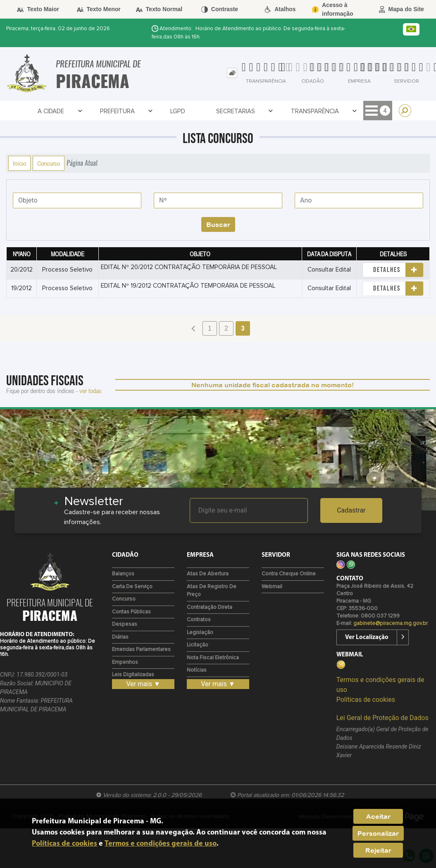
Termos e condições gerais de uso (161, 844)
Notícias (197, 670)
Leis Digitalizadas (133, 675)
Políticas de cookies (366, 700)
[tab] (232, 73)
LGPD (147, 111)
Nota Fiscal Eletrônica (213, 658)
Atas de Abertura (208, 574)
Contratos (332, 111)
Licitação (198, 645)
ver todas (91, 391)
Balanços (123, 574)
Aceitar (378, 816)
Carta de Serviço (132, 587)
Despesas (125, 624)
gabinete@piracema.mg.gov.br (391, 624)
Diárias (120, 637)
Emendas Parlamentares (141, 650)
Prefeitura (105, 111)
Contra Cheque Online (289, 574)
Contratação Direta (210, 607)
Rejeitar (378, 850)
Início (19, 163)
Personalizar (378, 833)
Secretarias (199, 111)
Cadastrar (351, 510)
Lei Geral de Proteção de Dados (382, 718)
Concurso (49, 163)
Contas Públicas (131, 612)
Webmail (272, 587)
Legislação (200, 633)
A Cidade (51, 111)
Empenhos (125, 662)
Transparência (266, 111)
